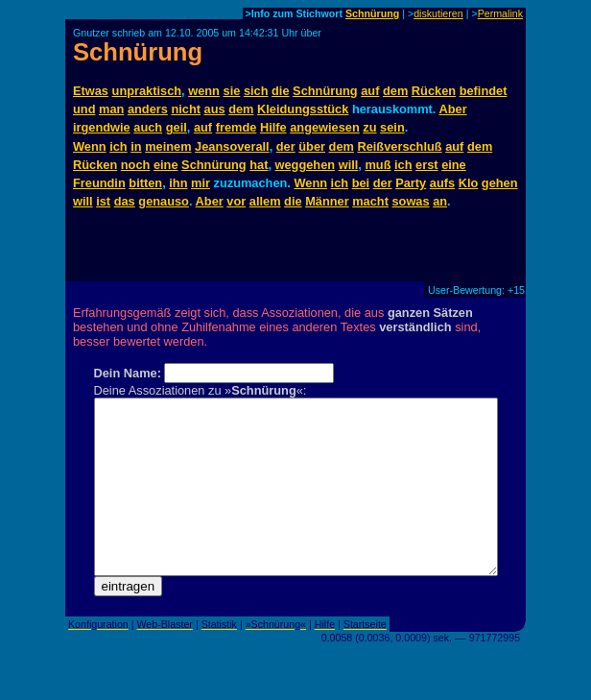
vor (236, 201)
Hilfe (273, 127)
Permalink (500, 13)
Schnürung (372, 13)
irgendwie (102, 127)
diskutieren (438, 13)
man (111, 109)
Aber (452, 109)
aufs (442, 183)
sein (392, 127)
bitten (145, 183)
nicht (186, 109)
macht (370, 201)
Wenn (90, 146)
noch (136, 165)
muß (378, 165)
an (440, 201)
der (286, 146)
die (281, 91)
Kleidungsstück (303, 109)
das (125, 201)
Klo (469, 183)
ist (103, 201)
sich (256, 91)
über (312, 146)
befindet (484, 91)
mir (201, 183)
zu (369, 127)
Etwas (91, 91)
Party (411, 183)
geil (177, 127)
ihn (178, 183)
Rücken (434, 91)
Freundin (99, 183)
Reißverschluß (399, 146)
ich (118, 146)
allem (265, 201)
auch (148, 127)
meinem (168, 146)
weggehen (306, 165)
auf (370, 91)
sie (232, 91)
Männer (327, 201)
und (84, 109)
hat (259, 165)
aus (215, 109)
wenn (204, 91)
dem (395, 91)
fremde (236, 127)
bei (361, 183)
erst (426, 165)
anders (148, 109)
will (349, 165)
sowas (410, 201)
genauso (164, 201)
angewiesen (325, 127)
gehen (500, 183)
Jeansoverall (232, 146)
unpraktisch (147, 91)
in (136, 146)
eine (166, 165)
